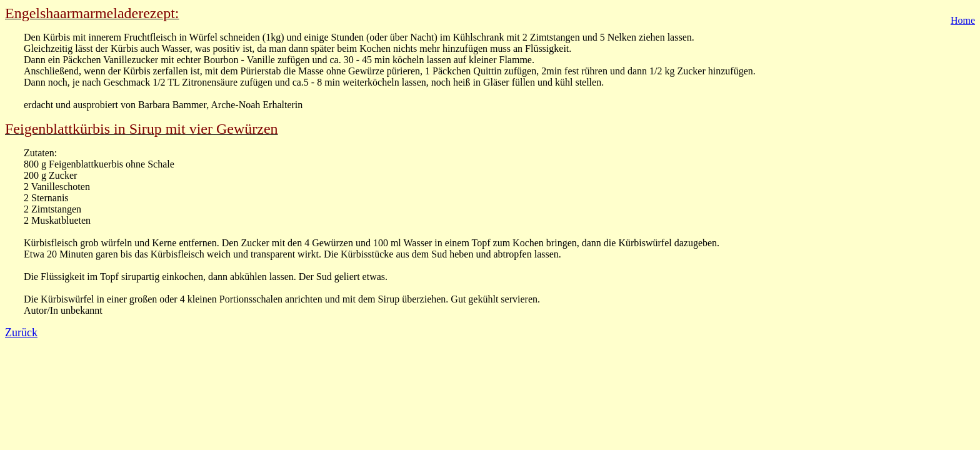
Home (963, 20)
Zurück (21, 332)
